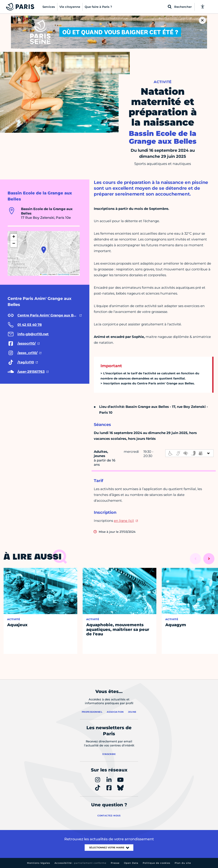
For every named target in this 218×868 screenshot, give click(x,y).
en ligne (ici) (124, 521)
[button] (44, 250)
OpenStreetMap (64, 274)
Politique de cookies (156, 863)
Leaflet (44, 274)
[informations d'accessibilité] (189, 453)
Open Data (131, 863)
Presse (115, 863)
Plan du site (183, 863)
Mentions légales (39, 863)
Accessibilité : (80, 863)
